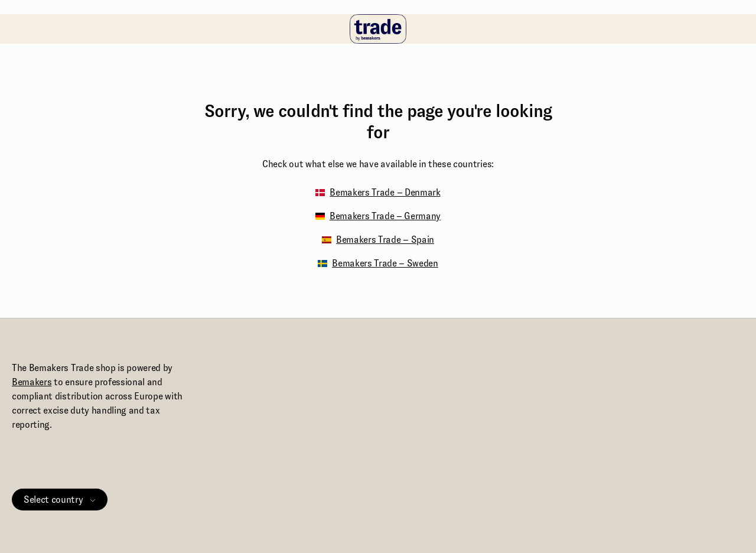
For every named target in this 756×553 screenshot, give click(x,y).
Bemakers (32, 382)
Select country (60, 500)
